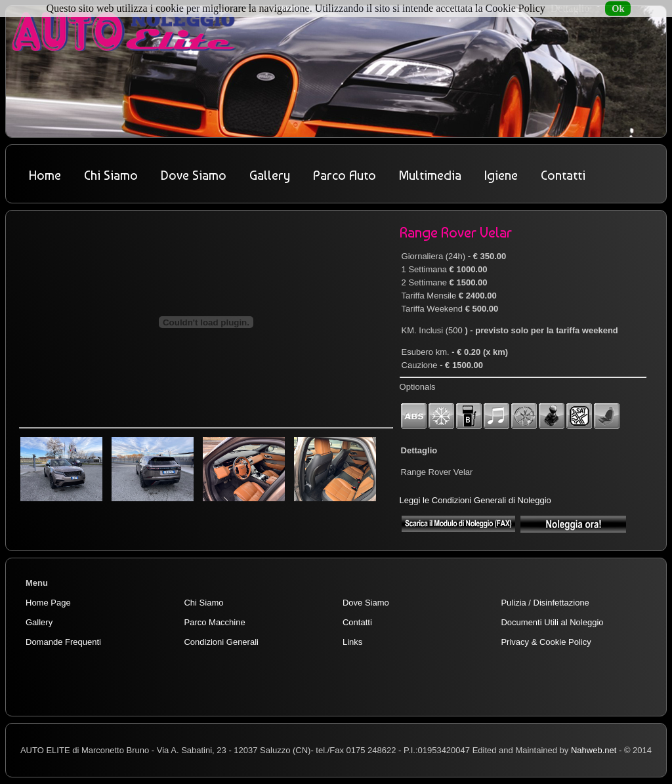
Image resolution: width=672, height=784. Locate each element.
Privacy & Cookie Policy (546, 642)
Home (45, 175)
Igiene (501, 175)
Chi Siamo (111, 175)
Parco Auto (345, 175)
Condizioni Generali (221, 642)
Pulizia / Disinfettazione (545, 603)
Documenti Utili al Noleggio (552, 622)
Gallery (270, 175)
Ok (618, 9)
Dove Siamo (194, 175)
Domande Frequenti (63, 642)
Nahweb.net (594, 750)
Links (352, 642)
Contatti (563, 175)
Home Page (48, 603)
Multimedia (430, 175)
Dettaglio (570, 8)
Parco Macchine (214, 622)
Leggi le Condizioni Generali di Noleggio (475, 500)
